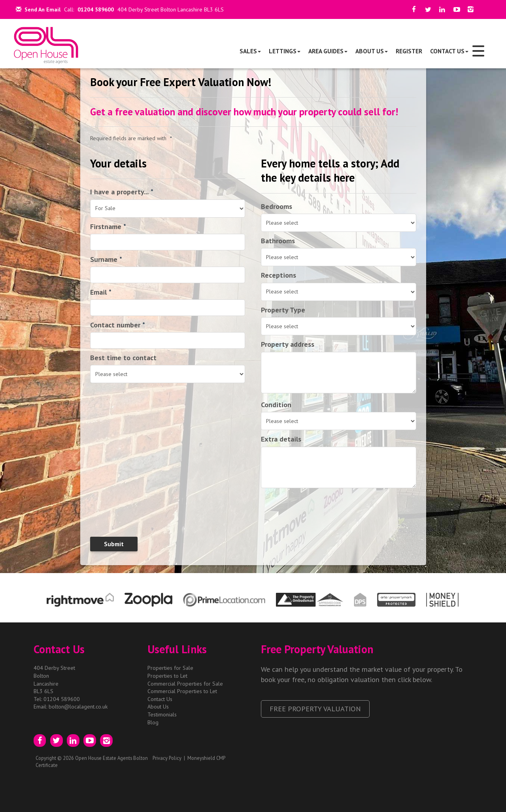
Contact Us (449, 51)
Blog (153, 722)
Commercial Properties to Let (182, 691)
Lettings (285, 51)
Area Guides (328, 51)
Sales (250, 51)
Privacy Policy (167, 758)
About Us (372, 51)
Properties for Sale (170, 668)
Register (409, 51)
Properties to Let (167, 676)
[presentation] (141, 515)
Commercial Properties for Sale (185, 684)
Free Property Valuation (315, 709)
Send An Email (38, 9)
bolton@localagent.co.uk (78, 707)
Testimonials (162, 714)
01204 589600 (96, 9)
